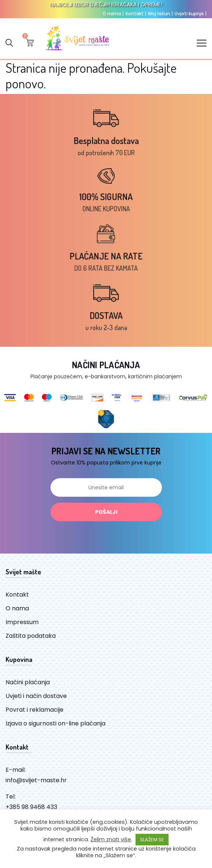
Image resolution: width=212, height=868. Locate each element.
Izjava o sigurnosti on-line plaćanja (56, 723)
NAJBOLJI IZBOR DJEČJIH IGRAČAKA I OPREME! (106, 4)
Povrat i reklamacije (35, 710)
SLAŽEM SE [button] (152, 840)
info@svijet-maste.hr (36, 780)
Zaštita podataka (31, 636)
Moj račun (160, 14)
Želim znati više (111, 839)
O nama (113, 14)
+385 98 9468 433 (31, 807)
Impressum (22, 622)
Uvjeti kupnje (190, 14)
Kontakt (136, 14)
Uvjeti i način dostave (36, 696)
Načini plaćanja (28, 682)
